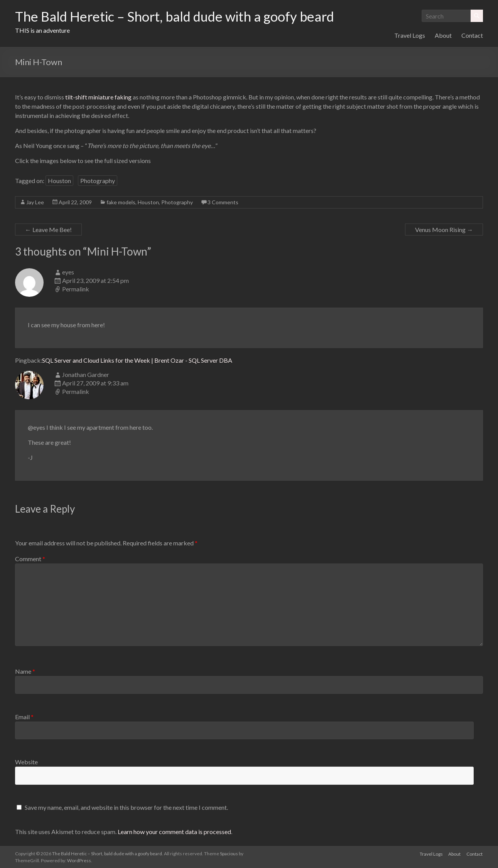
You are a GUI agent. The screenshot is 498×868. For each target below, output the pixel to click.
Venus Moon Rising (444, 230)
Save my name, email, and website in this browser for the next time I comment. (126, 807)
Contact (472, 35)
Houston (59, 181)
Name (25, 671)
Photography (98, 181)
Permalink (76, 289)
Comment (30, 559)
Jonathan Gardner (86, 374)
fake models (121, 202)
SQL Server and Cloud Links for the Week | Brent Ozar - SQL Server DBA (137, 360)
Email (24, 717)
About (443, 35)
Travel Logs (410, 35)
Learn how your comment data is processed (174, 832)
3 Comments (223, 202)
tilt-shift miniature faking (98, 97)
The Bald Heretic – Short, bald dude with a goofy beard (181, 17)
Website (26, 762)
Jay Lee (35, 202)
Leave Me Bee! (48, 230)
